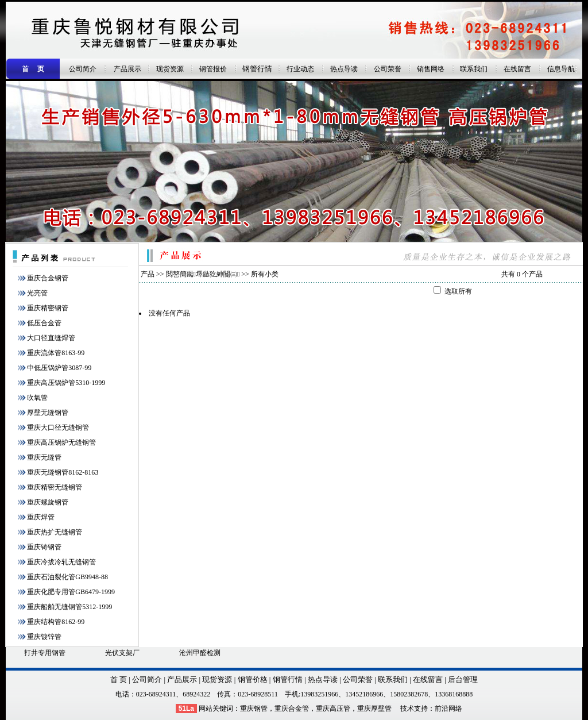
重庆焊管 (41, 517)
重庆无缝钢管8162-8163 (63, 472)
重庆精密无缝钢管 (55, 487)
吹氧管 (37, 398)
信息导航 (561, 69)
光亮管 (37, 293)
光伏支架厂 (122, 653)
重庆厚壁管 (374, 709)
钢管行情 (257, 69)
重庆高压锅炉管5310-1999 (66, 383)
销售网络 (431, 69)
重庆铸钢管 (44, 547)
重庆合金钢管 (48, 278)
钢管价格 (253, 679)
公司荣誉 (388, 69)
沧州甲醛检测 (200, 653)
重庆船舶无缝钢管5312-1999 (69, 607)
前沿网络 (448, 709)
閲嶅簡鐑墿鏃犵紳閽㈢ (203, 274)
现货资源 (170, 69)
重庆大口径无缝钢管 (58, 428)
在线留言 (517, 69)
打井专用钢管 (45, 653)
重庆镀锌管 (44, 637)
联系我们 (474, 69)
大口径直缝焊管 (51, 338)
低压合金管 (44, 323)
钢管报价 (213, 69)
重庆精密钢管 (48, 308)
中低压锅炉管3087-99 (59, 368)
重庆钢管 (254, 709)
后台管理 (463, 679)
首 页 (119, 679)
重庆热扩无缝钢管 (55, 532)
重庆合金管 (292, 709)
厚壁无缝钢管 (48, 413)
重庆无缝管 (44, 457)
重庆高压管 (333, 709)
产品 (148, 274)
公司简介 (83, 69)
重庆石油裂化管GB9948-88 (67, 577)
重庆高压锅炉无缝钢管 (61, 442)
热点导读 (344, 69)
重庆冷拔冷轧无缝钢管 (61, 562)
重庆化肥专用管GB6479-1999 (71, 592)
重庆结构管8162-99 (56, 622)
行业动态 (300, 69)
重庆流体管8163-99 (56, 353)
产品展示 (127, 69)
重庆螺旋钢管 (48, 502)
